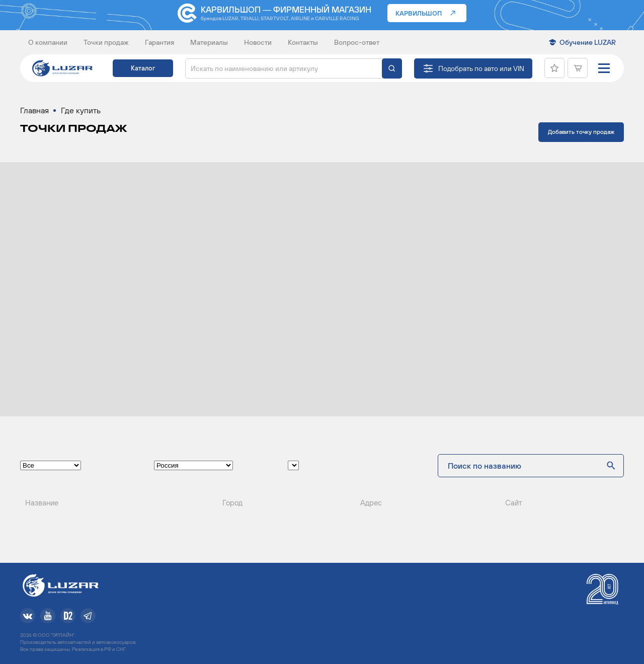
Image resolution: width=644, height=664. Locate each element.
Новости (258, 42)
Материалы (209, 42)
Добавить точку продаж (581, 132)
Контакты (303, 42)
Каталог (143, 68)
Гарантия (159, 42)
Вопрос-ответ (357, 42)
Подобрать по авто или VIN (481, 68)
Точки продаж (106, 42)
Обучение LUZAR (588, 42)
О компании (48, 42)
